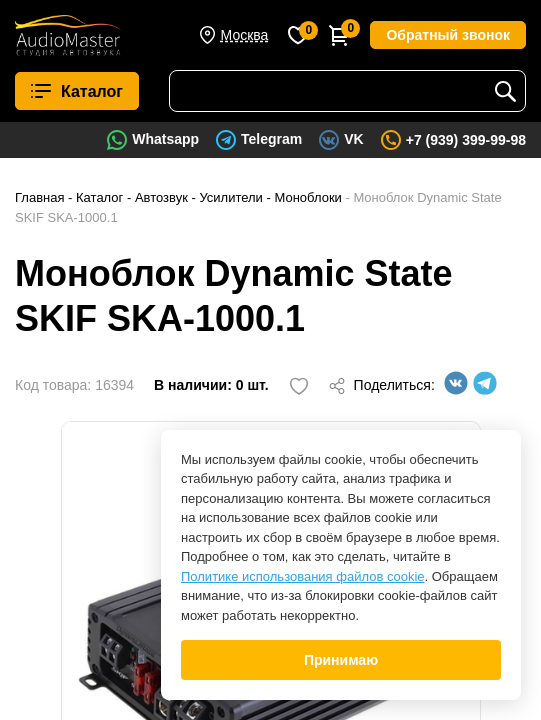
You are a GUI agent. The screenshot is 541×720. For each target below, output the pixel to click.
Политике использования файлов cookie (303, 576)
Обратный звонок (448, 35)
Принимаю (341, 660)
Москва (245, 35)
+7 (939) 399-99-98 (466, 140)
